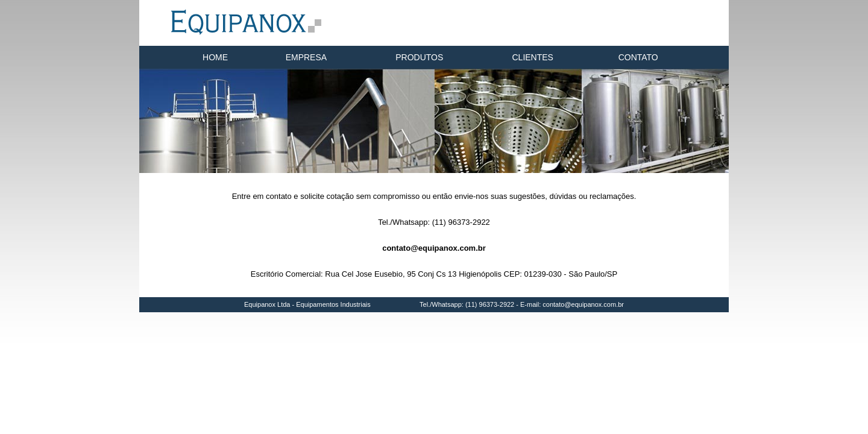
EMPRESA (306, 57)
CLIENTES (533, 57)
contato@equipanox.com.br (434, 248)
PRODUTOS (419, 57)
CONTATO (638, 57)
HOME (215, 57)
